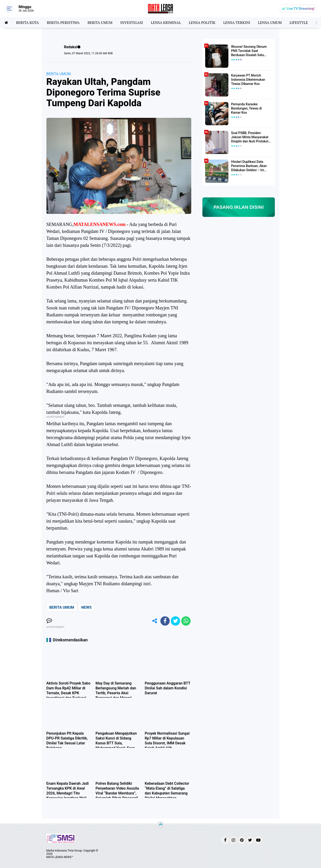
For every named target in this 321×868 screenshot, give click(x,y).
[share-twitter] (175, 621)
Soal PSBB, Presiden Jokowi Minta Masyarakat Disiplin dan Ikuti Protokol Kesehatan (250, 137)
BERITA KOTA (28, 23)
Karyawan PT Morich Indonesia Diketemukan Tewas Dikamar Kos (248, 80)
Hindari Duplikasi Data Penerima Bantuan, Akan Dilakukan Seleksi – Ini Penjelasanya (249, 166)
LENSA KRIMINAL (166, 23)
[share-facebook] (165, 621)
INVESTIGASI (132, 23)
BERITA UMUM (100, 23)
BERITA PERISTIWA (63, 23)
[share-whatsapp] (186, 621)
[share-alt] (155, 621)
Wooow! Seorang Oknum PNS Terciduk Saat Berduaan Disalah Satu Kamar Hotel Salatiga (249, 51)
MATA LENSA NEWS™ (60, 857)
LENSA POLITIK (202, 23)
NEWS (86, 607)
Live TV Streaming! (301, 9)
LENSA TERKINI (237, 23)
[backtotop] (161, 825)
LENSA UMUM (270, 23)
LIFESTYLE (299, 23)
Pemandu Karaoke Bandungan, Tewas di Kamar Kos (247, 108)
